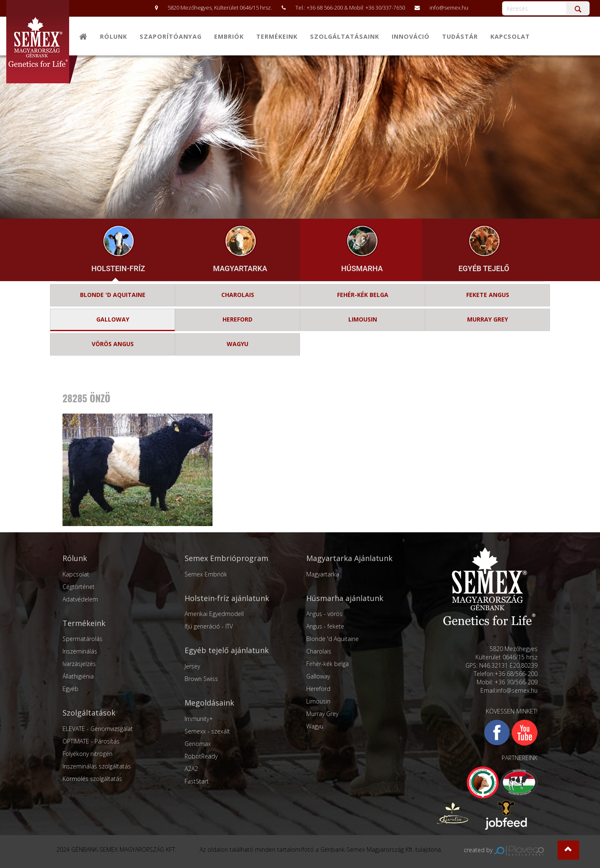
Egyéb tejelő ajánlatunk (227, 650)
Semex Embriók (206, 574)
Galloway (318, 676)
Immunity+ (199, 719)
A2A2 (191, 769)
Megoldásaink (209, 703)
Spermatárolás (82, 639)
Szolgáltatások (89, 713)
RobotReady (201, 756)
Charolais (319, 651)
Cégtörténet (79, 587)
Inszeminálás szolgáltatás (97, 766)
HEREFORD (237, 319)
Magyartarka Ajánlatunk (349, 558)
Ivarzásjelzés (79, 664)
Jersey (192, 666)
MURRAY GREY (487, 319)
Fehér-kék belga (327, 664)
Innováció (411, 36)
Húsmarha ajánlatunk (345, 598)
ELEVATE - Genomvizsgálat (98, 729)
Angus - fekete (325, 626)
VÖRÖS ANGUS (113, 344)
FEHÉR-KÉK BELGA (363, 295)
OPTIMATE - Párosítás (91, 741)
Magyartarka (323, 574)
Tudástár (460, 36)
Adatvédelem (80, 599)
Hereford (318, 689)
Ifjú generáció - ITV (209, 626)
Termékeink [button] (277, 36)
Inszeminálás (80, 651)
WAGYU (237, 344)
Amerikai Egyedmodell (214, 614)
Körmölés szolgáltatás (92, 779)
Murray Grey (322, 714)
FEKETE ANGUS (488, 295)
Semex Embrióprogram (226, 558)
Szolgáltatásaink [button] (345, 36)
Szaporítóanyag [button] (171, 36)
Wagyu (315, 726)
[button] (568, 850)
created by (504, 850)
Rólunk (114, 36)
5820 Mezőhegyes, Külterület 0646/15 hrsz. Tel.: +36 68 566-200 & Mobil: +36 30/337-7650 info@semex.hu (307, 8)
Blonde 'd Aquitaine (332, 639)
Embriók (229, 36)
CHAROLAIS (238, 295)
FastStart (197, 781)
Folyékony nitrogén (87, 754)
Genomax (198, 744)
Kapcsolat (510, 36)
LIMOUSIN (363, 319)
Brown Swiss (201, 679)
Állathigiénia (78, 676)
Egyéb (70, 689)
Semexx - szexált (207, 731)
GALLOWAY (113, 319)
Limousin (318, 701)
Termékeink (84, 623)
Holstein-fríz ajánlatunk (227, 598)
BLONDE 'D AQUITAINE (113, 295)
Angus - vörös (324, 614)
